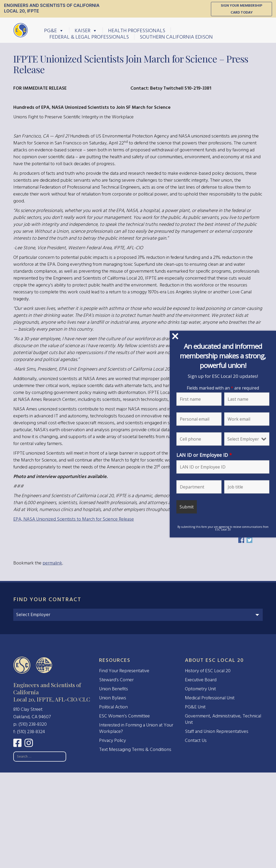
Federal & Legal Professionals (89, 37)
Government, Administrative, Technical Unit (223, 719)
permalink (52, 563)
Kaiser (86, 30)
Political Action (113, 707)
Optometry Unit (200, 689)
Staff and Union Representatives (217, 731)
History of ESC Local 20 (208, 671)
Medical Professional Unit (210, 698)
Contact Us (196, 740)
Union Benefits (114, 689)
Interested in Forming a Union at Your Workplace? (136, 728)
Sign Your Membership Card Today (241, 9)
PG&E (54, 30)
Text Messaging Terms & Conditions (135, 749)
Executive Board (201, 680)
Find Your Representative (124, 671)
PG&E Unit (195, 707)
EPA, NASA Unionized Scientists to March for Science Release (74, 519)
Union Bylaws (113, 698)
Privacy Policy (112, 740)
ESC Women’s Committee (124, 716)
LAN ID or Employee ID (212, 455)
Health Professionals (137, 30)
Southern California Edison (176, 37)
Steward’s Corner (116, 680)
